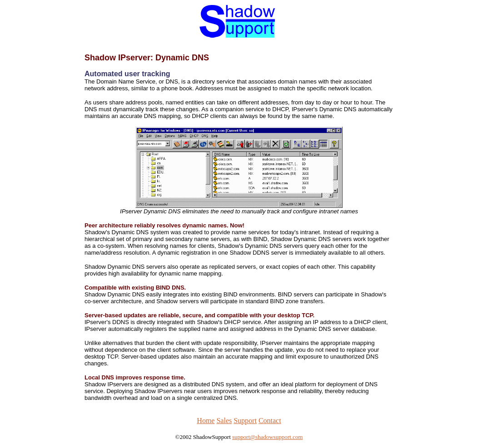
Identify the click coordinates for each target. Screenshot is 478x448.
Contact (270, 421)
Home (206, 421)
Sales (224, 421)
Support (245, 421)
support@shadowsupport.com (267, 437)
